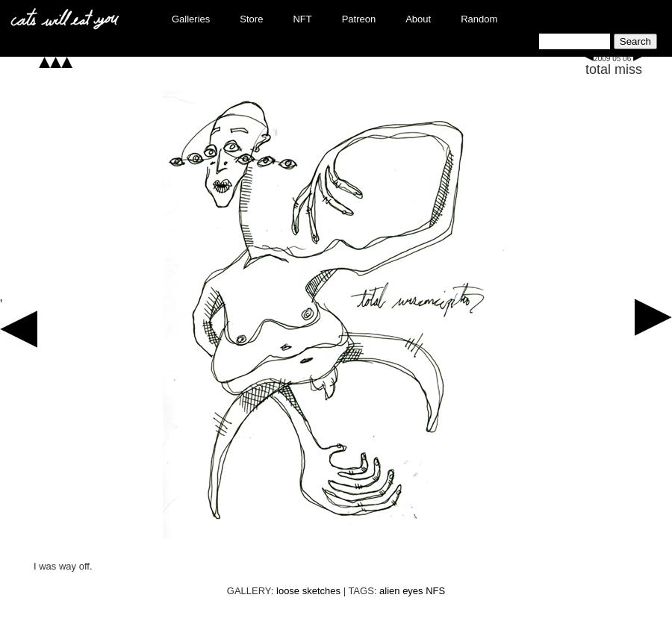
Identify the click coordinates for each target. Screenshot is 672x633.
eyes (413, 591)
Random (479, 19)
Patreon (359, 19)
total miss (614, 69)
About (418, 19)
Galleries (191, 19)
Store (251, 19)
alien (389, 591)
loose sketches (308, 591)
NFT (302, 19)
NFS (435, 591)
